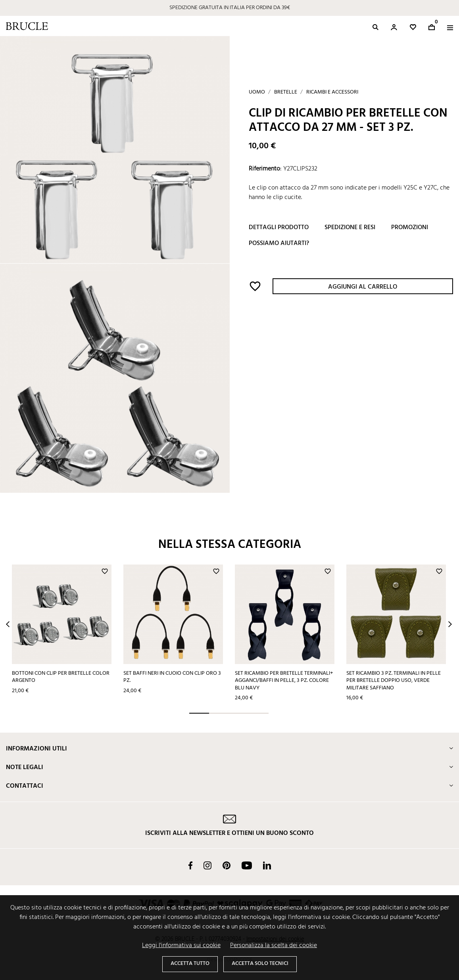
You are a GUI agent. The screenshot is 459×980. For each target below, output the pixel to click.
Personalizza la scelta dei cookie (274, 946)
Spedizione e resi (350, 228)
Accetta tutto (190, 964)
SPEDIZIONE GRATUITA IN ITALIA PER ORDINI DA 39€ (230, 8)
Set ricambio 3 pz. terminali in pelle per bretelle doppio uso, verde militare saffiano (394, 681)
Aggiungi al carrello (363, 287)
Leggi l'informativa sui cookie (181, 946)
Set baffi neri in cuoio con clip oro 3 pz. (172, 677)
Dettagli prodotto (279, 228)
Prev (8, 624)
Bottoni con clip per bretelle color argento (61, 677)
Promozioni (410, 228)
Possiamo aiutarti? (279, 243)
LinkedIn (267, 865)
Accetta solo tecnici (260, 964)
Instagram (207, 865)
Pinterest (227, 865)
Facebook (190, 865)
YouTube (247, 865)
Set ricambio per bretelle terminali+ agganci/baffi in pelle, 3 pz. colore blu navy (284, 681)
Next (450, 624)
